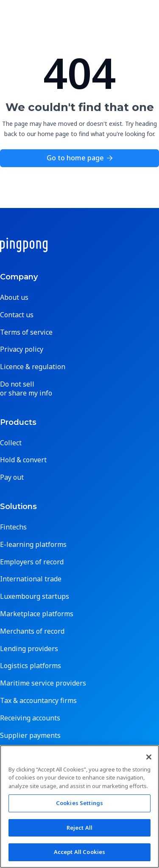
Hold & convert (23, 460)
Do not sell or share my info (26, 389)
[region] (79, 807)
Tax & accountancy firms (38, 701)
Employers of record (32, 562)
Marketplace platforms (37, 614)
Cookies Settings (79, 803)
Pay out (12, 477)
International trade (31, 579)
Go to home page (80, 158)
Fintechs (13, 527)
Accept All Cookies (79, 852)
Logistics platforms (31, 666)
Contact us (17, 315)
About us (14, 297)
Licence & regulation (33, 367)
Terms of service (26, 332)
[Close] (149, 757)
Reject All (79, 828)
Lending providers (29, 649)
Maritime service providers (43, 683)
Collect (11, 443)
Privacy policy (22, 349)
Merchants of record (32, 631)
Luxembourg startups (35, 596)
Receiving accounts (30, 718)
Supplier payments (30, 736)
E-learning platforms (33, 545)
